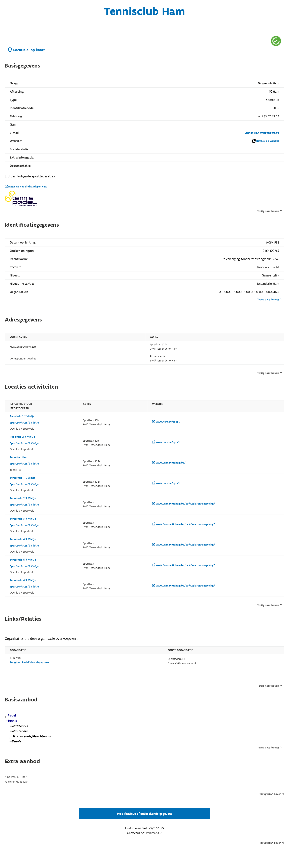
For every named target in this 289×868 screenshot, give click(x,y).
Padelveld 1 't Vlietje (22, 416)
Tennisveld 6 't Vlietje (23, 580)
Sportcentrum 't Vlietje (24, 423)
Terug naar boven (269, 211)
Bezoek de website (268, 141)
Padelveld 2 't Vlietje (22, 437)
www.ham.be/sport (166, 422)
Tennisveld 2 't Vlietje (23, 498)
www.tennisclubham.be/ (169, 463)
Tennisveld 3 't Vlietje (23, 519)
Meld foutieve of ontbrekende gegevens (144, 814)
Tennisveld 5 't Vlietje (23, 560)
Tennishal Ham (19, 457)
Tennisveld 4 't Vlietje (23, 539)
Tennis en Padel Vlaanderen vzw (26, 187)
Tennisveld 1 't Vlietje (23, 478)
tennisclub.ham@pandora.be (262, 133)
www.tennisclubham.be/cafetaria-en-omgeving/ (184, 504)
